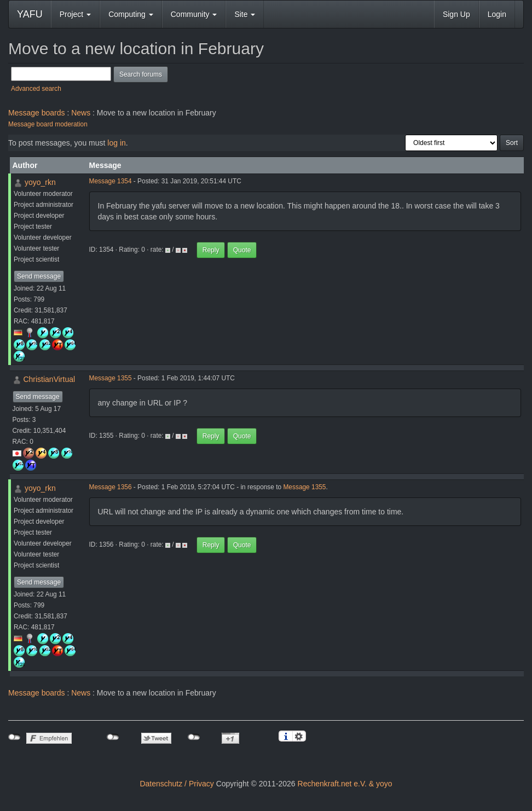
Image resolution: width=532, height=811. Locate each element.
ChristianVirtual (49, 379)
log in (116, 143)
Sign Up (456, 14)
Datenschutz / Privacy (177, 784)
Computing (131, 14)
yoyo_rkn (40, 182)
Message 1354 (111, 181)
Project (75, 14)
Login (497, 14)
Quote (242, 250)
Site (245, 14)
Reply (211, 250)
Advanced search (36, 89)
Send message (39, 276)
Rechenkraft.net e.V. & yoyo (345, 784)
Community (194, 14)
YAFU (30, 14)
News (81, 113)
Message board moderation (48, 124)
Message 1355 (111, 378)
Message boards (37, 113)
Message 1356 (111, 487)
